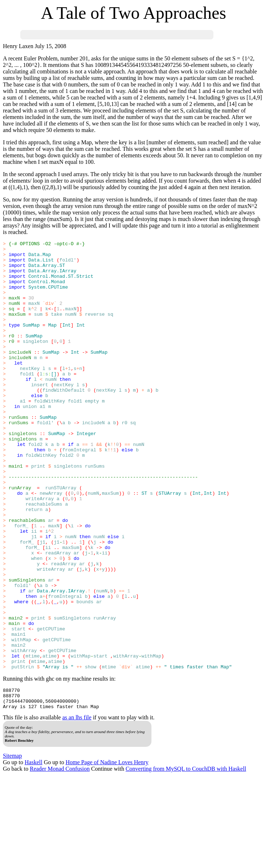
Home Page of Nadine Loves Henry (107, 852)
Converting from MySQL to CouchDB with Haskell (186, 859)
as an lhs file (77, 807)
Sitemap (12, 846)
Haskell (34, 852)
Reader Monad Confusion (60, 859)
